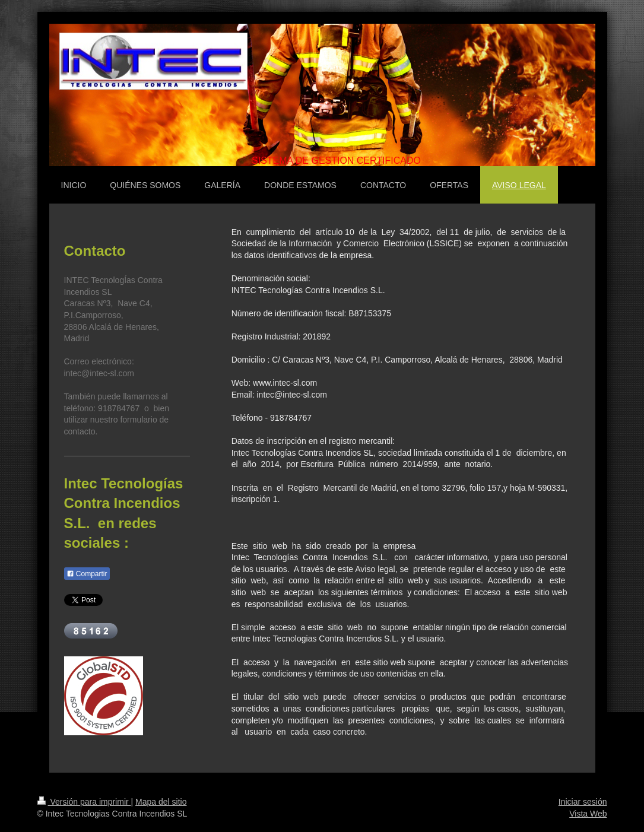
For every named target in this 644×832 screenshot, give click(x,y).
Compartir (87, 574)
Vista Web (588, 814)
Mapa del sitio (161, 802)
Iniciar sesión (583, 802)
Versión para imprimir (84, 802)
